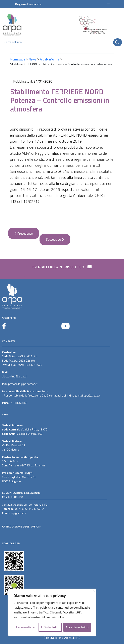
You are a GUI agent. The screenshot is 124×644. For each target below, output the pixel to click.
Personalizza (25, 627)
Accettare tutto (77, 627)
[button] (62, 269)
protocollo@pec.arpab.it (23, 384)
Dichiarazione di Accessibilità (62, 638)
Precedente (20, 232)
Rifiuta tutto (50, 627)
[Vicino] (94, 591)
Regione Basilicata (28, 4)
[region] (52, 612)
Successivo (52, 238)
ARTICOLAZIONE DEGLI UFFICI (20, 526)
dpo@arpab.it (92, 395)
